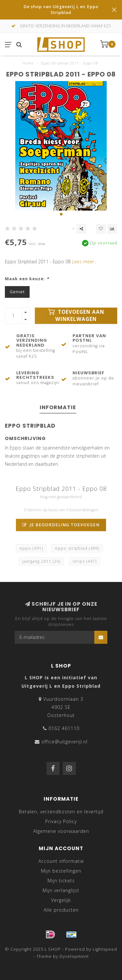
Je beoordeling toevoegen (61, 525)
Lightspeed (105, 949)
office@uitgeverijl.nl (64, 742)
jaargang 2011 (41, 561)
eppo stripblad (77, 548)
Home (28, 63)
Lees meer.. (84, 262)
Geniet (17, 292)
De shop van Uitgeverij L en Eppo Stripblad (61, 10)
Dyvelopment (74, 956)
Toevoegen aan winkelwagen (76, 316)
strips (85, 561)
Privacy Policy (61, 821)
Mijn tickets (61, 881)
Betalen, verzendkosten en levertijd (61, 812)
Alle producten (61, 910)
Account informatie (61, 861)
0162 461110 (64, 728)
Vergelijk (61, 900)
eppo (31, 548)
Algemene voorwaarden (61, 831)
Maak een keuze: (27, 279)
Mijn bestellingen (61, 871)
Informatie (58, 407)
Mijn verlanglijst (61, 890)
